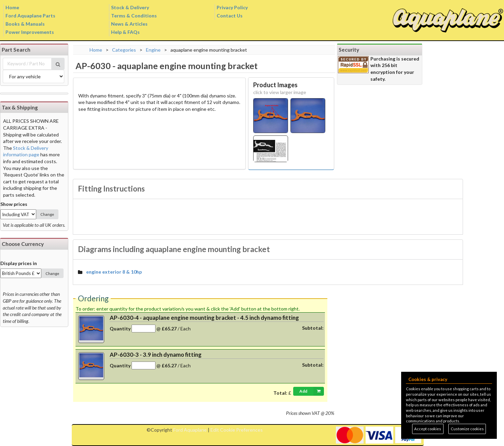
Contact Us (230, 16)
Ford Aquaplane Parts (30, 16)
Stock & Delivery (130, 7)
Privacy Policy (232, 7)
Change (47, 214)
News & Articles (129, 24)
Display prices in (19, 263)
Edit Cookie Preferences (237, 430)
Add (312, 391)
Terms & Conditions (134, 16)
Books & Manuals (25, 24)
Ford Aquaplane (190, 430)
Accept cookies (428, 429)
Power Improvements (30, 32)
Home (12, 7)
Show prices (14, 204)
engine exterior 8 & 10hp (114, 272)
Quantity (120, 329)
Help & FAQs (125, 32)
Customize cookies (467, 429)
